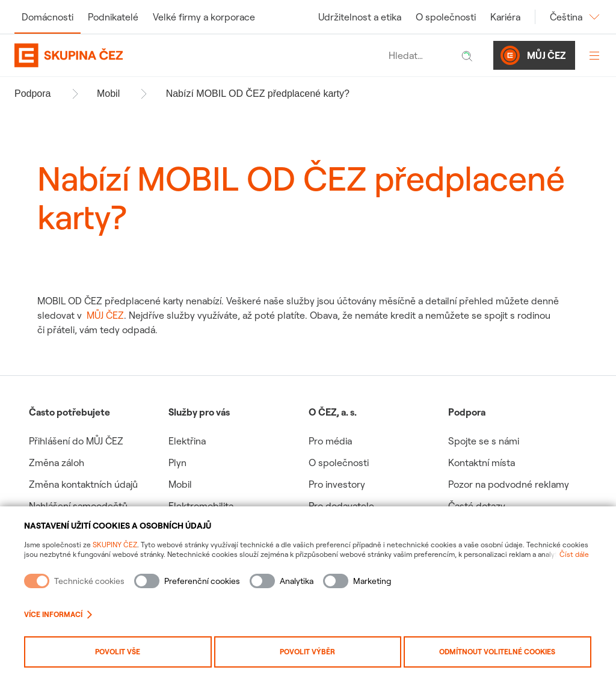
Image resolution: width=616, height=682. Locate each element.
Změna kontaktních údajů (83, 484)
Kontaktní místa (482, 462)
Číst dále (574, 554)
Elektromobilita (201, 506)
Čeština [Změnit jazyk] (576, 17)
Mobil (108, 94)
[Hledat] (467, 55)
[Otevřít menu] (594, 55)
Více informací (58, 614)
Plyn (177, 462)
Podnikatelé (113, 17)
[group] (98, 481)
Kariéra (505, 17)
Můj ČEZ (533, 55)
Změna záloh (57, 462)
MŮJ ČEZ (105, 315)
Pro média (330, 441)
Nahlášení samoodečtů (78, 506)
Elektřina (187, 441)
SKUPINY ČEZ (115, 545)
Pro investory (337, 484)
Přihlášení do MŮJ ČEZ (76, 441)
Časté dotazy (477, 506)
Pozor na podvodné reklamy (509, 484)
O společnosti (446, 17)
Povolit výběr (307, 652)
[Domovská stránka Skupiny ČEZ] (199, 55)
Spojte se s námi (484, 441)
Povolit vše (118, 652)
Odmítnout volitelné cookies (497, 652)
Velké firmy (204, 17)
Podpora (33, 94)
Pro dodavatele (341, 506)
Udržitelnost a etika (360, 17)
